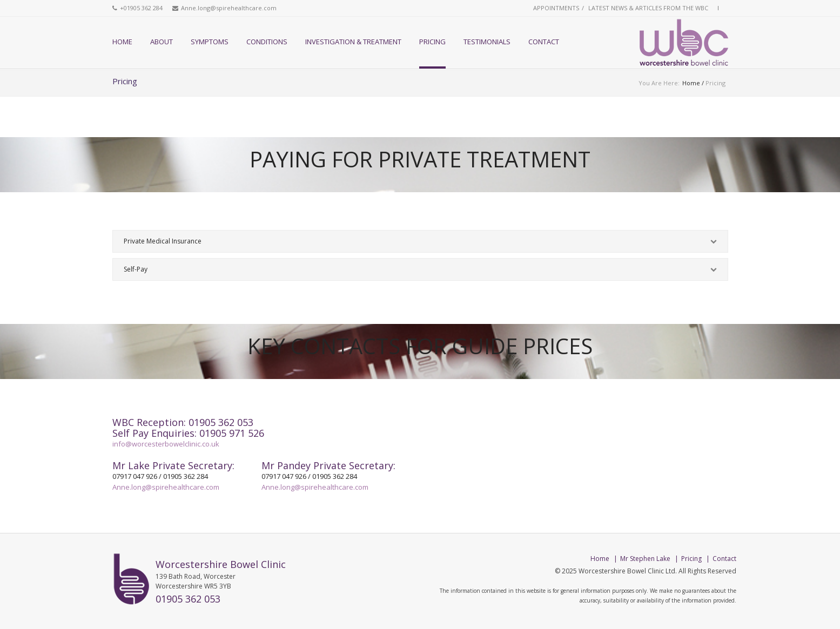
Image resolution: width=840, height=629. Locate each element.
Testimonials (487, 42)
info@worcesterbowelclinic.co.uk (166, 444)
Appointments (556, 8)
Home (122, 42)
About (162, 42)
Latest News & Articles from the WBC (648, 8)
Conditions (267, 42)
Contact (544, 42)
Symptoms (210, 42)
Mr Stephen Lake (645, 559)
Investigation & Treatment (353, 42)
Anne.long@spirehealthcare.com (229, 8)
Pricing (432, 42)
